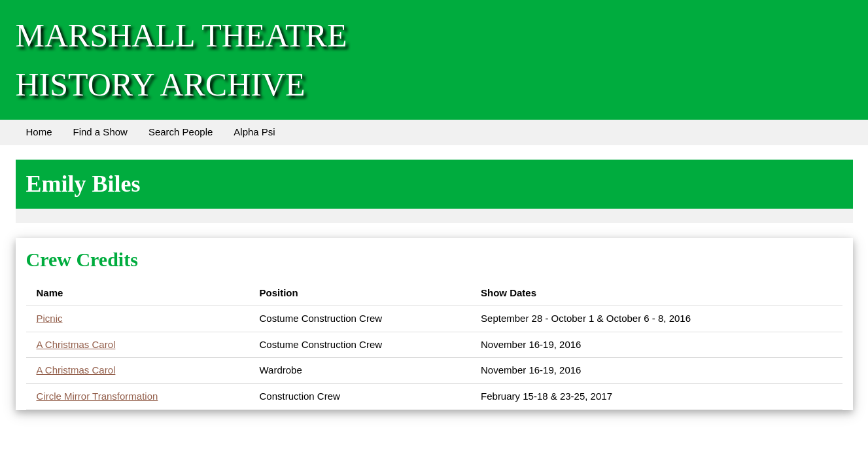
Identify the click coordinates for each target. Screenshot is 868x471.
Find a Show (100, 132)
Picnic (50, 318)
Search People (181, 132)
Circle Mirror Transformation (97, 396)
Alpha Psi (254, 132)
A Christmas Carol (76, 344)
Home (39, 132)
